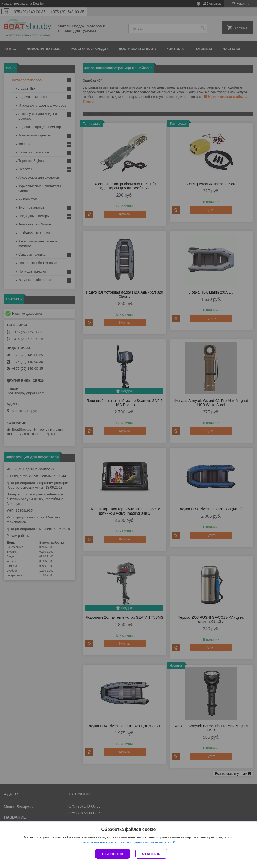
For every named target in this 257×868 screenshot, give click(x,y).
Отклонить (151, 854)
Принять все (113, 854)
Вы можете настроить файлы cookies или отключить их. (127, 842)
